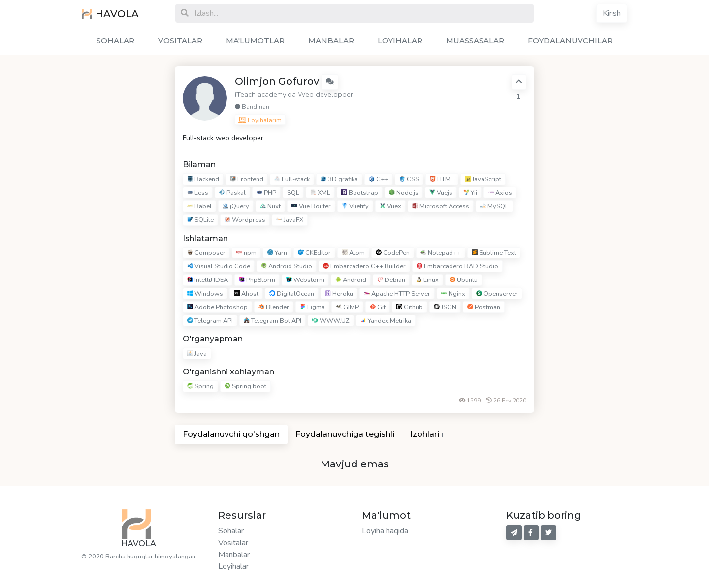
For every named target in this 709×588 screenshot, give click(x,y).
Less (198, 193)
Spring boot (245, 386)
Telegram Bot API (273, 321)
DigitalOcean (292, 294)
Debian (391, 280)
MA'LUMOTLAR (255, 41)
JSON (445, 307)
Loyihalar (233, 566)
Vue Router (311, 207)
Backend (203, 179)
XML (320, 193)
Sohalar (231, 531)
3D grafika (339, 179)
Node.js (404, 193)
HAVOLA (110, 14)
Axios (500, 193)
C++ (379, 179)
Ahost (246, 294)
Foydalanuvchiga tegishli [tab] (345, 434)
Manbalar (234, 555)
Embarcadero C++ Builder (364, 267)
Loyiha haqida (385, 531)
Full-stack (292, 179)
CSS (409, 179)
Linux (427, 280)
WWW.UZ (331, 321)
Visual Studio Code (219, 267)
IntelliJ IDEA (208, 280)
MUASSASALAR (475, 41)
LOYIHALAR (400, 41)
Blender (274, 307)
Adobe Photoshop (217, 307)
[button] (330, 82)
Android (351, 280)
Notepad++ (441, 253)
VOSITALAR (180, 41)
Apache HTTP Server (397, 294)
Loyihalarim (260, 120)
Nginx (453, 294)
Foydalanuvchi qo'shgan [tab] (231, 434)
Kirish (612, 13)
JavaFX (290, 220)
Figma (312, 307)
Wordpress (245, 220)
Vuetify (355, 207)
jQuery (236, 207)
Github (410, 307)
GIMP (347, 307)
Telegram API (210, 321)
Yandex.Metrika (386, 321)
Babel (199, 207)
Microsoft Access (441, 207)
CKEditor (314, 253)
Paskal (232, 193)
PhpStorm (257, 280)
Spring (200, 386)
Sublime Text (494, 253)
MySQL (494, 207)
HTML (442, 179)
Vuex (390, 207)
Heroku (339, 294)
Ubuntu (464, 280)
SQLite (200, 220)
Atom (353, 253)
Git (378, 307)
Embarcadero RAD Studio (457, 267)
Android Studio (287, 267)
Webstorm (305, 280)
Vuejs (441, 193)
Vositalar (233, 543)
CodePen (393, 253)
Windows (205, 294)
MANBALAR (331, 41)
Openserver (497, 294)
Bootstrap (360, 193)
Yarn (277, 253)
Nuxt (270, 207)
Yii (470, 193)
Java (197, 354)
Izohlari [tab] (427, 434)
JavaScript (483, 179)
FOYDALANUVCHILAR (570, 41)
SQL (293, 193)
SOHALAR (115, 41)
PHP (266, 193)
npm (246, 253)
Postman (484, 307)
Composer (206, 253)
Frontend (247, 179)
